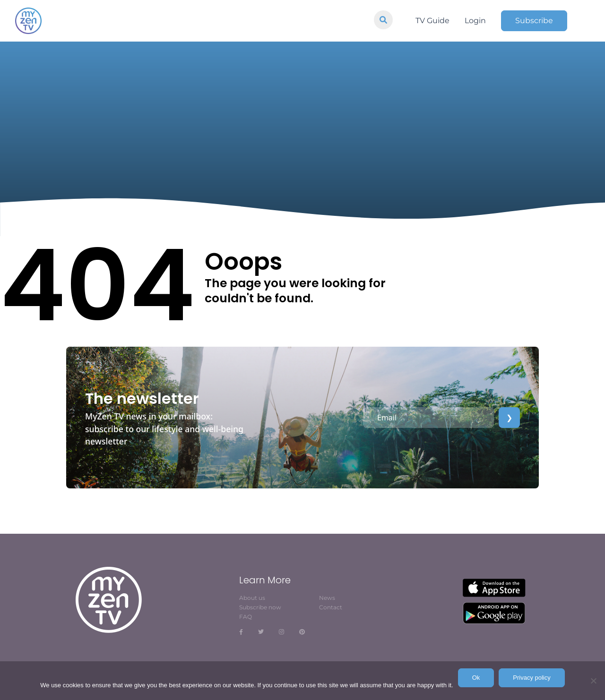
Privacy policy (532, 678)
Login (475, 21)
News (327, 598)
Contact (331, 607)
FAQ (246, 617)
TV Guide (432, 21)
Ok (476, 678)
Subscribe (534, 21)
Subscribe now (260, 607)
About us (252, 598)
